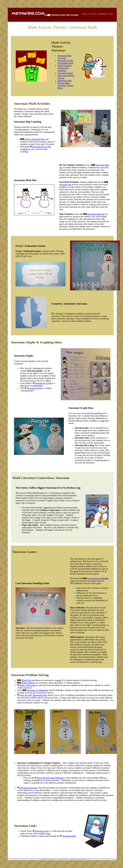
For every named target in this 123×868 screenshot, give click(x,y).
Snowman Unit (41, 831)
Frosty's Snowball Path (35, 139)
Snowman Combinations (38, 690)
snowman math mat (96, 214)
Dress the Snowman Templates (50, 778)
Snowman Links (65, 81)
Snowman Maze (69, 836)
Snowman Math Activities (65, 57)
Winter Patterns (28, 683)
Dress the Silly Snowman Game (33, 695)
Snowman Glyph (34, 388)
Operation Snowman (28, 788)
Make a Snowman (27, 685)
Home (85, 14)
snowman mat (65, 185)
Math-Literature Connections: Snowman (65, 68)
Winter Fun (26, 680)
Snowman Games (65, 73)
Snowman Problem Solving (30, 675)
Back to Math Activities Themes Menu (66, 85)
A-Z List (93, 14)
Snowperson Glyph (43, 383)
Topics (111, 14)
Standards (102, 14)
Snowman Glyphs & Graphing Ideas (65, 62)
